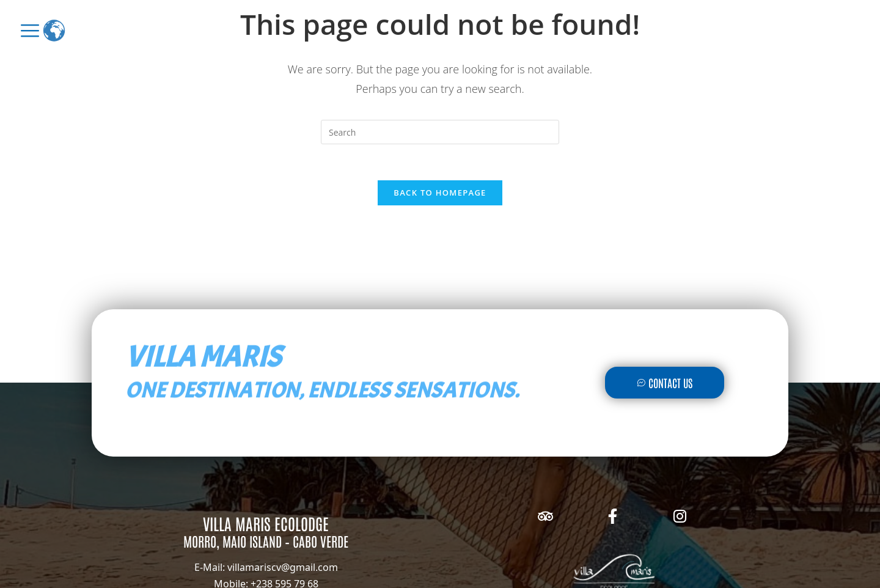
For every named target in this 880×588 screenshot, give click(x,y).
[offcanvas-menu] (30, 31)
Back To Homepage (440, 193)
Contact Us (665, 384)
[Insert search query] (440, 132)
